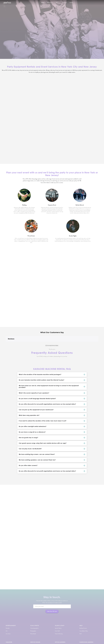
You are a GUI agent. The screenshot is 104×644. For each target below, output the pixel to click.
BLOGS (71, 3)
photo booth (37, 571)
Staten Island (35, 298)
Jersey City (69, 290)
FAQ (81, 634)
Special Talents (58, 628)
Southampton (35, 296)
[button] (6, 343)
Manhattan (35, 290)
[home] (7, 3)
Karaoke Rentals (79, 520)
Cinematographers (34, 628)
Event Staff (57, 631)
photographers (61, 571)
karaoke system (27, 571)
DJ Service (23, 522)
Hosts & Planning (59, 634)
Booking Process (83, 628)
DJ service (56, 569)
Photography (33, 631)
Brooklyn (35, 288)
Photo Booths (33, 634)
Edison (69, 294)
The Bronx (35, 294)
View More (13, 109)
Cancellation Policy (84, 631)
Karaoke (8, 628)
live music (69, 569)
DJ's (7, 631)
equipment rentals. (26, 524)
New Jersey (69, 288)
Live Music (8, 634)
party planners (51, 571)
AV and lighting (54, 575)
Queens (35, 292)
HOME (43, 3)
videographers (68, 571)
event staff (79, 571)
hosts (56, 571)
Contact (64, 3)
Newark (69, 292)
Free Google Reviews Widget (52, 346)
